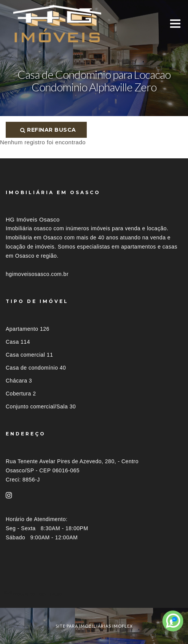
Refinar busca (48, 130)
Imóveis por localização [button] (37, 594)
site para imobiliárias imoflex (94, 626)
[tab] (94, 594)
